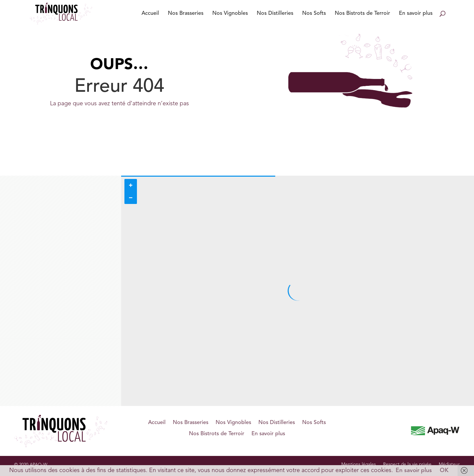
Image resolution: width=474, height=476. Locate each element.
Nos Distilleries (275, 13)
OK (444, 471)
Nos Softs (314, 13)
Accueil (150, 13)
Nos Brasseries (186, 13)
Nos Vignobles (230, 13)
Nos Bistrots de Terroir (362, 13)
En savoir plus (416, 13)
